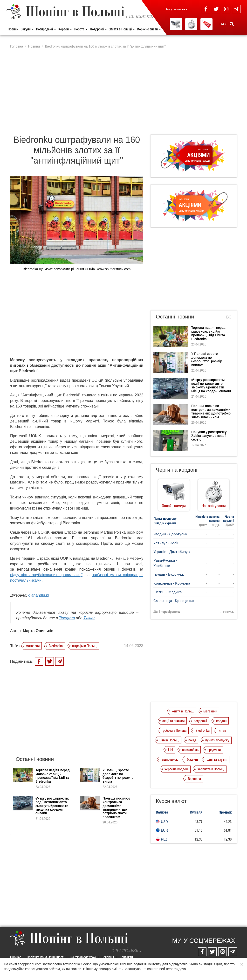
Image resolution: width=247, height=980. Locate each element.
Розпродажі (46, 29)
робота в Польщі (175, 730)
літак (222, 730)
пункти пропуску (217, 740)
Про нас (16, 957)
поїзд (192, 740)
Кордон (65, 29)
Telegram (67, 618)
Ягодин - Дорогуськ (170, 534)
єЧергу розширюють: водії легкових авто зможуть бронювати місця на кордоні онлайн (52, 806)
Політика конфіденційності (45, 957)
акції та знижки (173, 721)
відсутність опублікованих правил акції (46, 575)
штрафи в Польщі (85, 646)
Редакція (108, 957)
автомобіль (190, 750)
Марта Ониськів (38, 631)
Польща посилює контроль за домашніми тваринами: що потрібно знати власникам (116, 807)
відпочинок (170, 759)
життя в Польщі (183, 711)
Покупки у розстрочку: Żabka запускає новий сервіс (209, 435)
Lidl (171, 750)
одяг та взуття (217, 759)
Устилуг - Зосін (166, 543)
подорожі (200, 721)
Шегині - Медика (168, 592)
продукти (214, 750)
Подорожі (98, 29)
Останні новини (175, 317)
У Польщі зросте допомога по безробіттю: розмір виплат (118, 776)
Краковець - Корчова (172, 583)
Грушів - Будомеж (169, 574)
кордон (221, 721)
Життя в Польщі (122, 29)
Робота (81, 29)
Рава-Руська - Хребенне (165, 563)
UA (223, 24)
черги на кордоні (176, 769)
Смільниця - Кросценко (174, 600)
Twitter (89, 618)
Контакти (126, 957)
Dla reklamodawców (83, 957)
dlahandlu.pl (39, 595)
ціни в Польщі (169, 740)
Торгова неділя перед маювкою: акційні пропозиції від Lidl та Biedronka (53, 776)
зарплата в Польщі (211, 769)
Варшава (194, 779)
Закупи (27, 29)
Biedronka (56, 646)
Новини (13, 29)
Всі (229, 317)
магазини (33, 646)
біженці (192, 759)
